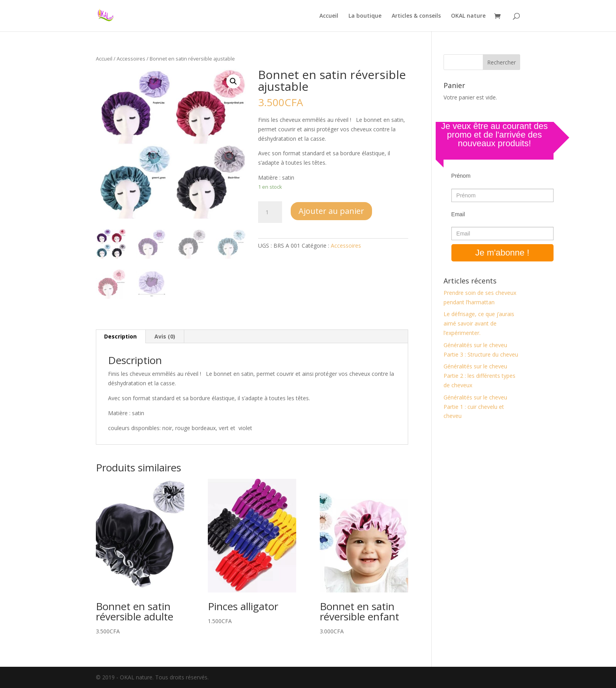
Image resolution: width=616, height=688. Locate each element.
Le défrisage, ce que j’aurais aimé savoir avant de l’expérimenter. (479, 323)
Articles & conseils (416, 16)
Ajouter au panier (331, 211)
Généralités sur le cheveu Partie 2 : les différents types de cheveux (479, 376)
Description (120, 336)
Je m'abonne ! (502, 253)
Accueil (329, 16)
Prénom (461, 176)
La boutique (365, 16)
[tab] (121, 337)
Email (458, 214)
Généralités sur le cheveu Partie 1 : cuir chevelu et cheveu (475, 407)
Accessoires (131, 59)
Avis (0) (165, 336)
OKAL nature (468, 16)
